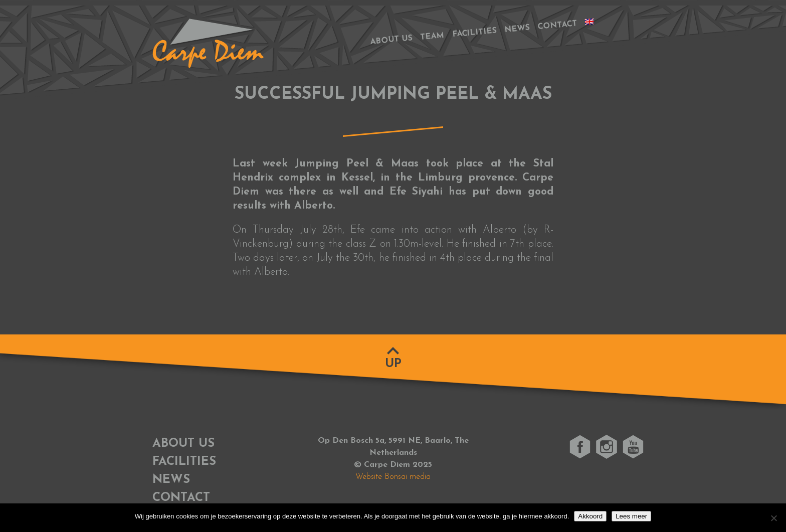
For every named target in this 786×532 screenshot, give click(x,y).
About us (391, 40)
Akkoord (590, 516)
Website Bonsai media (393, 477)
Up (393, 364)
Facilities (475, 33)
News (517, 29)
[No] (773, 518)
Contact (557, 25)
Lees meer (631, 516)
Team (432, 37)
